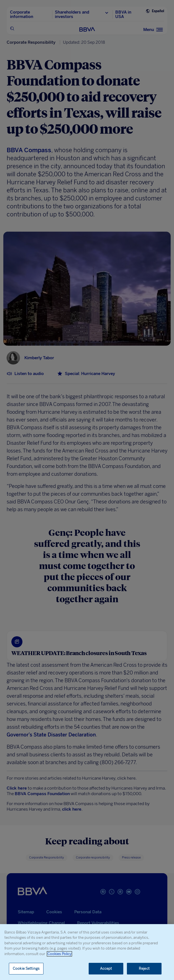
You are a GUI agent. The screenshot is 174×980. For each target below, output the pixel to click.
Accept (106, 969)
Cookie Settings (26, 969)
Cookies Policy (59, 954)
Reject (144, 969)
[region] (87, 952)
